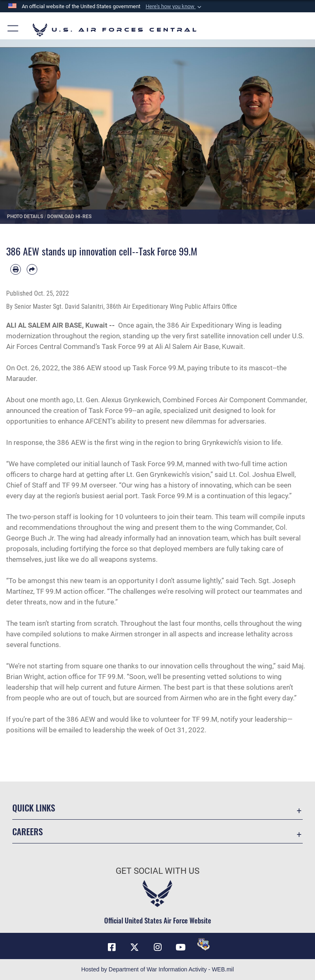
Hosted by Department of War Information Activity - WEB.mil (157, 969)
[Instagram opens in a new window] (157, 947)
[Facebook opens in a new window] (112, 947)
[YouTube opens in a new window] (180, 947)
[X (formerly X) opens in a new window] (135, 947)
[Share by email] (32, 269)
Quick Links (34, 808)
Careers (27, 831)
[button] (174, 7)
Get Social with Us (157, 871)
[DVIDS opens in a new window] (203, 944)
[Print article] (16, 269)
